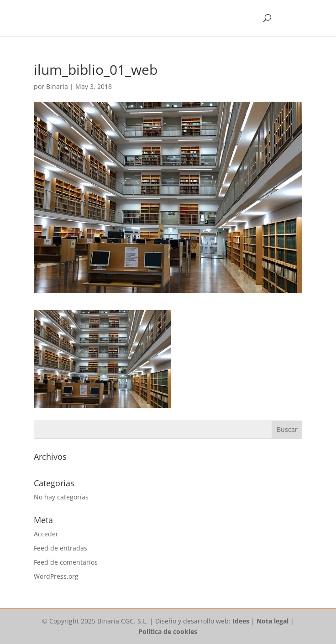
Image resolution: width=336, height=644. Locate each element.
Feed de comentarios (66, 562)
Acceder (46, 534)
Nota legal (273, 621)
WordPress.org (56, 576)
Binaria (57, 86)
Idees (241, 621)
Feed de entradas (60, 548)
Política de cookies (168, 631)
